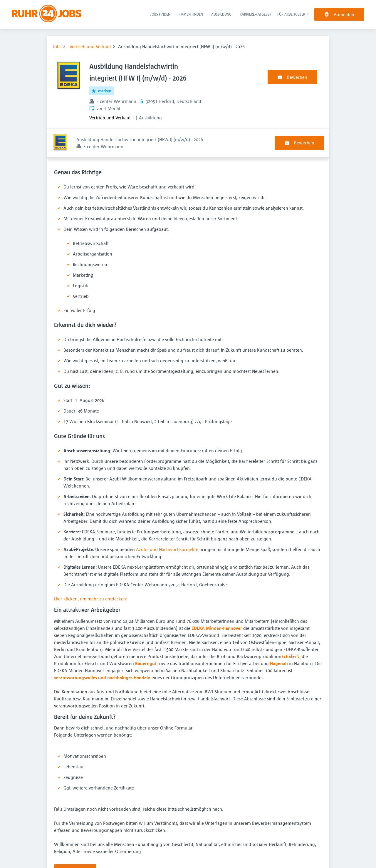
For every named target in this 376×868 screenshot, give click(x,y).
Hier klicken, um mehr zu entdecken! (91, 570)
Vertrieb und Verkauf (90, 46)
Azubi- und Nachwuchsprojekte (167, 520)
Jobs (57, 46)
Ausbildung (221, 14)
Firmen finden (191, 14)
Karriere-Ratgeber (256, 14)
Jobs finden (160, 14)
